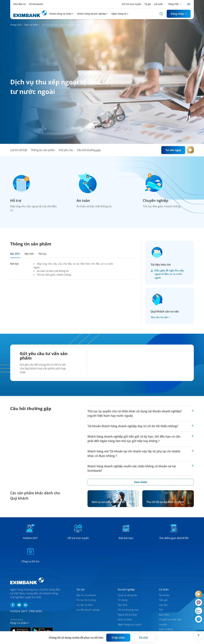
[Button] (179, 14)
